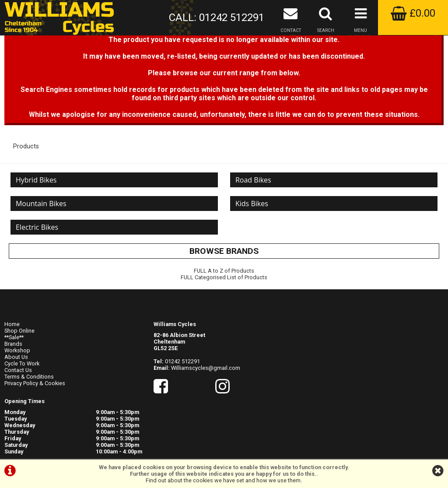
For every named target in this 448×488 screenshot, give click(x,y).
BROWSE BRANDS (224, 290)
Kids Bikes (254, 237)
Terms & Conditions (29, 410)
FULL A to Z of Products (224, 309)
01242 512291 (182, 395)
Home (12, 357)
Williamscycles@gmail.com (206, 401)
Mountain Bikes (43, 237)
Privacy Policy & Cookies (35, 416)
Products (26, 174)
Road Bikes (255, 210)
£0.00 (413, 13)
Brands (13, 377)
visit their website (405, 421)
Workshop (17, 384)
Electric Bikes (39, 264)
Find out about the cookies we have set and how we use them (223, 480)
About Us (16, 390)
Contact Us (18, 403)
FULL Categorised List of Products (224, 316)
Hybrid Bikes (38, 210)
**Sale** (14, 370)
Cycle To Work (22, 397)
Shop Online (19, 364)
